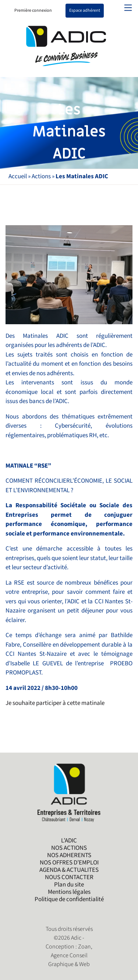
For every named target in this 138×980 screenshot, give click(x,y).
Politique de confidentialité (69, 899)
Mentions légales (69, 892)
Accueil (18, 176)
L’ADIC (69, 841)
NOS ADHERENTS (69, 855)
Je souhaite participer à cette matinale (55, 703)
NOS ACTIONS (69, 848)
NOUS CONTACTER (69, 877)
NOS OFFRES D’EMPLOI (69, 863)
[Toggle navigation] (128, 8)
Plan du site (69, 885)
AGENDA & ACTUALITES (69, 870)
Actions (41, 176)
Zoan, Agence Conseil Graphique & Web (70, 956)
